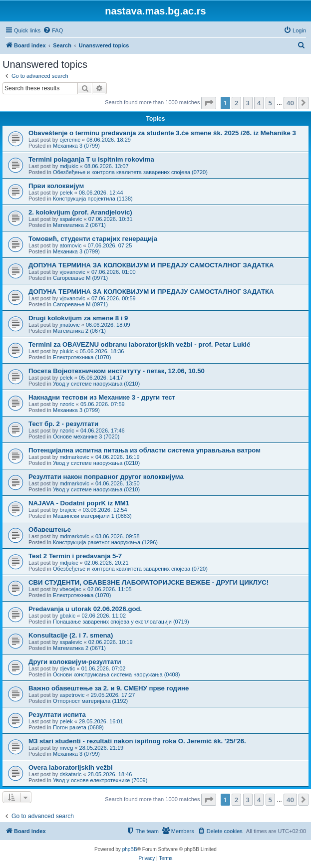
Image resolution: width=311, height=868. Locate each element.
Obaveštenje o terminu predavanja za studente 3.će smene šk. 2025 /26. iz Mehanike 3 (162, 133)
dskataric (70, 774)
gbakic (67, 616)
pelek (66, 193)
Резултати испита (57, 715)
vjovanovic (72, 272)
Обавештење (50, 530)
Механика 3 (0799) (76, 146)
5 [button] (270, 103)
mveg (66, 748)
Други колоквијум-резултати (75, 662)
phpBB (130, 849)
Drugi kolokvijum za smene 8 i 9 (78, 318)
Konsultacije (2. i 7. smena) (71, 635)
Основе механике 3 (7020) (86, 436)
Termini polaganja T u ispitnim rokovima (91, 159)
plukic (66, 351)
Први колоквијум (56, 186)
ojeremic (70, 140)
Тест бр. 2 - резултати (63, 424)
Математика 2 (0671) (79, 225)
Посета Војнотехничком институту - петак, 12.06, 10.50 (117, 371)
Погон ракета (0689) (78, 727)
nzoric (67, 404)
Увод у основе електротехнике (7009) (100, 780)
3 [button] (248, 103)
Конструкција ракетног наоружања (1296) (105, 542)
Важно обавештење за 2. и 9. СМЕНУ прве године (109, 688)
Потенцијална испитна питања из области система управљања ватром (145, 450)
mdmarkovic (74, 457)
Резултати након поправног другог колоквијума (106, 477)
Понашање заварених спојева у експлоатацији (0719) (121, 622)
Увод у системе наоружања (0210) (96, 384)
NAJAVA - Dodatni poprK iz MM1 (79, 503)
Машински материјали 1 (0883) (92, 516)
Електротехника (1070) (82, 357)
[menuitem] (53, 30)
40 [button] (290, 103)
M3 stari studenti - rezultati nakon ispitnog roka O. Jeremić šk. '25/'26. (137, 741)
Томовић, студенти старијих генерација (93, 239)
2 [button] (236, 103)
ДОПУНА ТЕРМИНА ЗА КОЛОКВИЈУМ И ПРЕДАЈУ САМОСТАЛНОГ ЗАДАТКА (151, 265)
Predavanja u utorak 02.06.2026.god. (85, 609)
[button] (209, 103)
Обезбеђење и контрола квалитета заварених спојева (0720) (130, 172)
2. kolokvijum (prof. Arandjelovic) (80, 212)
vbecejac (70, 589)
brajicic (68, 510)
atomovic (70, 245)
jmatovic (69, 325)
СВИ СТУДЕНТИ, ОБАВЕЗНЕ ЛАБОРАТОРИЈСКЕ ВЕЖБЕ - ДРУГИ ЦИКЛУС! (149, 582)
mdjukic (69, 166)
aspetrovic (72, 695)
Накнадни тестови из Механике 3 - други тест (102, 397)
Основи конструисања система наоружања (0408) (117, 674)
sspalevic (71, 219)
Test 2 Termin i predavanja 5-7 (75, 556)
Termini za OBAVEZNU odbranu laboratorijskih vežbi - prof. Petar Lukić (139, 344)
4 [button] (259, 103)
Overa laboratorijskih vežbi (71, 767)
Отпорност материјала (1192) (90, 701)
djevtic (67, 668)
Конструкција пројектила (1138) (93, 199)
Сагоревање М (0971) (80, 278)
